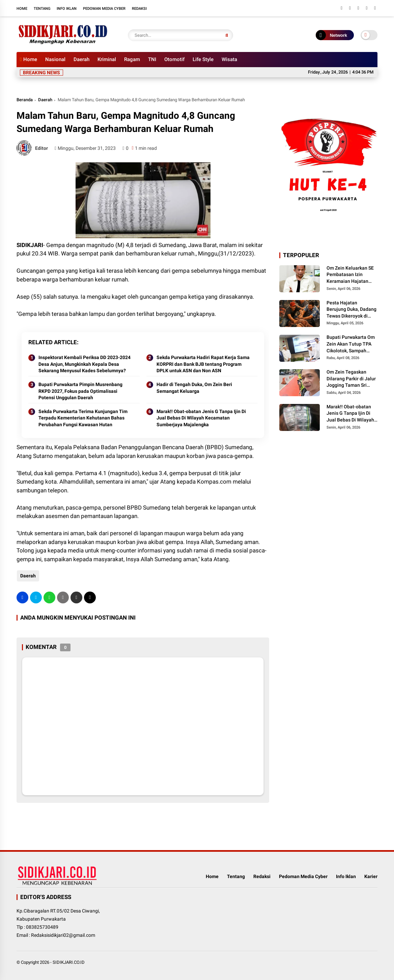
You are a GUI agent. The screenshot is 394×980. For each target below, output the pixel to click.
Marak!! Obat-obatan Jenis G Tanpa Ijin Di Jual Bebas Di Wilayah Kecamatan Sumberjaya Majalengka (201, 418)
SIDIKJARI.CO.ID (69, 962)
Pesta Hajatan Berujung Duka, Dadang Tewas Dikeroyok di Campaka (351, 310)
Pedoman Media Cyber (104, 9)
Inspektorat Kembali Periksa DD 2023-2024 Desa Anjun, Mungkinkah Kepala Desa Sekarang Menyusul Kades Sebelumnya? (85, 364)
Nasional (55, 59)
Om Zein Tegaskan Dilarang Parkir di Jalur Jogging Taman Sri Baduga (351, 379)
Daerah (81, 59)
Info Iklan (67, 9)
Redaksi (139, 9)
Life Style (203, 59)
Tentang (42, 9)
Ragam (132, 59)
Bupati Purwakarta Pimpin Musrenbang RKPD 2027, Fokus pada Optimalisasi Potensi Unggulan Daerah (80, 391)
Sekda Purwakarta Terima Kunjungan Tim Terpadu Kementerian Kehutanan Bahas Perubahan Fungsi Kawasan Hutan (83, 418)
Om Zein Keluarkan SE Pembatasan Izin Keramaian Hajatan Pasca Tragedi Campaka (350, 275)
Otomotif (174, 59)
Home (22, 9)
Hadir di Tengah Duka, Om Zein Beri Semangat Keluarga (194, 388)
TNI (152, 59)
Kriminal (107, 59)
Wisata (229, 59)
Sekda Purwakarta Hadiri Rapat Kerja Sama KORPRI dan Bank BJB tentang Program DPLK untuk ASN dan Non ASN (203, 364)
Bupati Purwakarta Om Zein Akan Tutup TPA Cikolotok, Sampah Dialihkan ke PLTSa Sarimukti (351, 344)
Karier (371, 876)
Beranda (25, 100)
